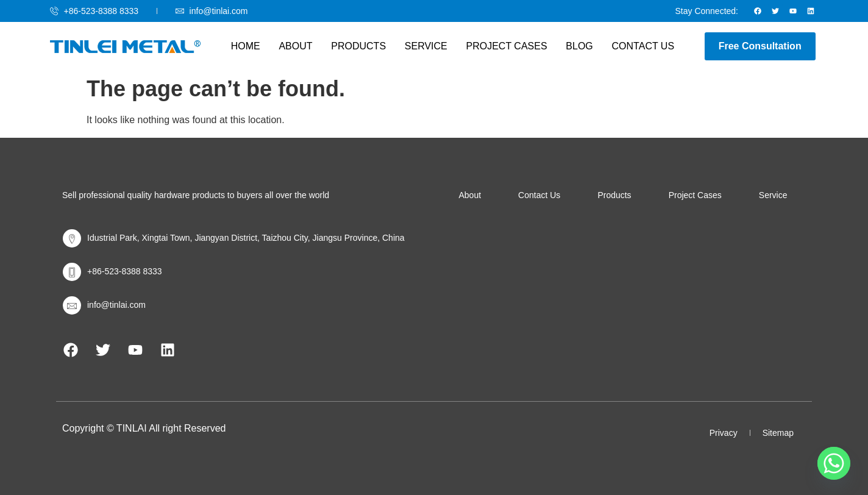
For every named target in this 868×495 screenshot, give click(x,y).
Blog (578, 46)
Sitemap (778, 433)
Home (247, 46)
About (297, 46)
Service (426, 46)
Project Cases (506, 46)
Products (359, 46)
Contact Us (642, 46)
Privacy (724, 433)
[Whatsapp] (834, 463)
